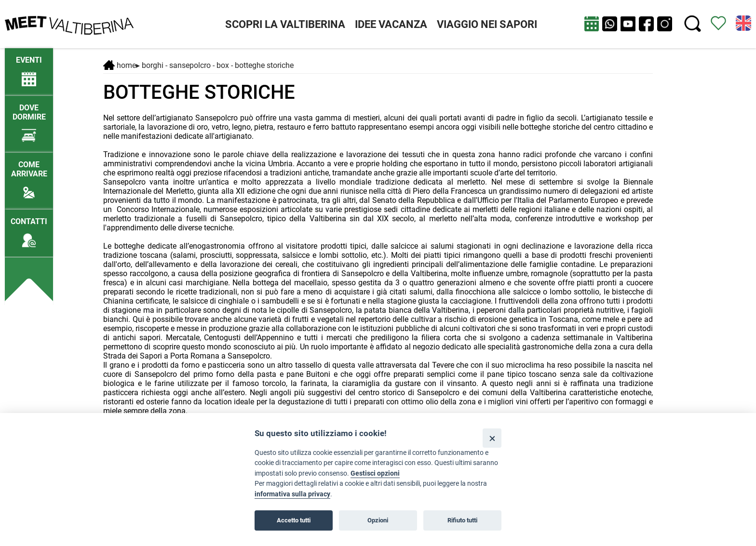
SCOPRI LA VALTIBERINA (285, 24)
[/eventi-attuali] (29, 67)
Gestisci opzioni (375, 473)
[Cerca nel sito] (693, 24)
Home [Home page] (120, 65)
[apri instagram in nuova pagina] (665, 24)
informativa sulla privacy (292, 494)
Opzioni (378, 520)
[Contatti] (29, 228)
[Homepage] (69, 23)
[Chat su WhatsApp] (610, 24)
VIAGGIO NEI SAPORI (487, 24)
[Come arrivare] (29, 176)
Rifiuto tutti (462, 520)
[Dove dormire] (29, 119)
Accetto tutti (294, 520)
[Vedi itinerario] (718, 22)
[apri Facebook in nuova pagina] (646, 24)
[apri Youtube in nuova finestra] (628, 24)
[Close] (492, 438)
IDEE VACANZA (391, 24)
